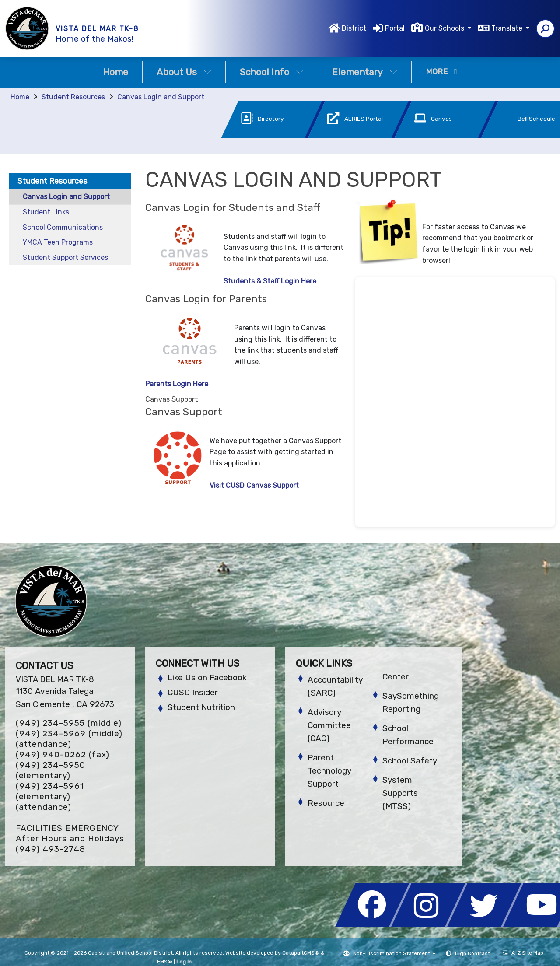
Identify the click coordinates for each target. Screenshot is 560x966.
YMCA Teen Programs (58, 242)
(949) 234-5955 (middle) (69, 723)
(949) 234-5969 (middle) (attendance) (69, 739)
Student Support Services (65, 257)
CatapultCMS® (301, 953)
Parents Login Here (177, 384)
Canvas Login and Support (161, 97)
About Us (184, 72)
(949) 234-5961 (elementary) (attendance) (50, 796)
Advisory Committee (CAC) (329, 725)
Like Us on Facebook (207, 677)
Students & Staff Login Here (270, 281)
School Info (272, 72)
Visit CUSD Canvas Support (254, 485)
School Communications (63, 227)
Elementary (365, 72)
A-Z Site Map (523, 953)
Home (115, 72)
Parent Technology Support (329, 771)
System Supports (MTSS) (400, 793)
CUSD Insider (193, 692)
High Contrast (472, 953)
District (354, 28)
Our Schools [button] (445, 28)
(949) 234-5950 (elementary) (51, 770)
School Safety (410, 761)
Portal (395, 28)
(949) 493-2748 (51, 849)
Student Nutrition (201, 707)
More (441, 72)
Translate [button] (508, 28)
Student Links (46, 212)
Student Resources (73, 97)
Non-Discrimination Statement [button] (392, 953)
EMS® (165, 962)
